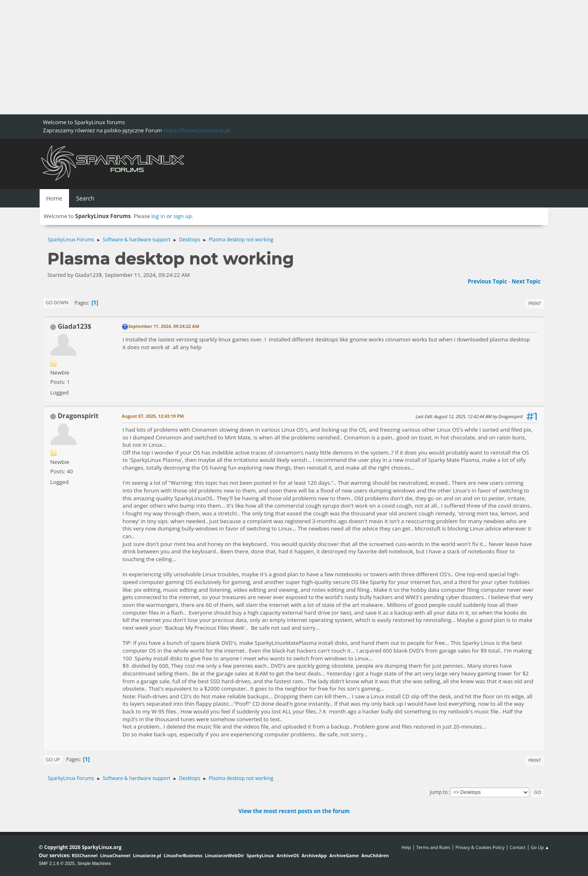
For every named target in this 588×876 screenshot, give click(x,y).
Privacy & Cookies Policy (480, 847)
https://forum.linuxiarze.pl (196, 130)
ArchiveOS (288, 855)
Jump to (439, 792)
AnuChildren (375, 855)
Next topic (526, 281)
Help (406, 847)
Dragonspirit (78, 416)
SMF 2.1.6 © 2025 (57, 863)
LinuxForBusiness (183, 855)
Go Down (57, 302)
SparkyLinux (260, 855)
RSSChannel (85, 855)
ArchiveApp (314, 855)
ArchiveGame (344, 855)
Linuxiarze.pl (147, 855)
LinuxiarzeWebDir (225, 855)
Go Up (53, 759)
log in (158, 216)
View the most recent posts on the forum (294, 811)
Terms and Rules (433, 847)
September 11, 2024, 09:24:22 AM (164, 326)
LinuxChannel (115, 855)
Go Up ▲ (540, 847)
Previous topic (487, 281)
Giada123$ (74, 326)
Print (535, 303)
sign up (183, 216)
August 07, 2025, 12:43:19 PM (153, 416)
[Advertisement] (245, 57)
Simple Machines (94, 863)
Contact (518, 847)
